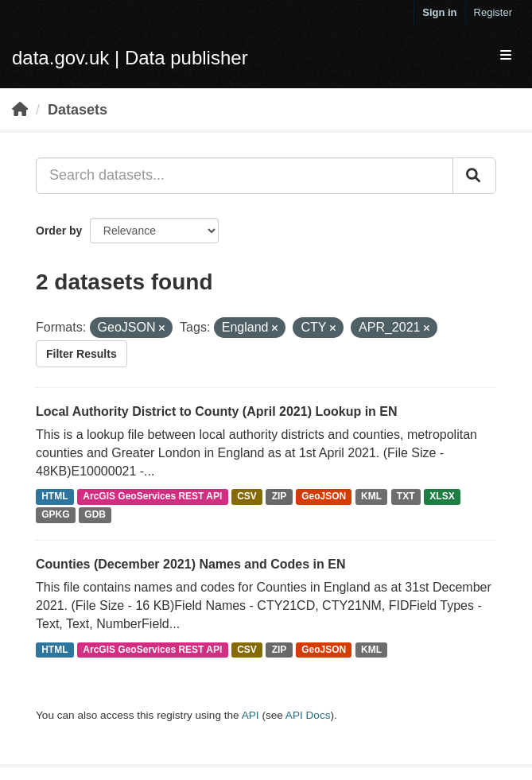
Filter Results (82, 354)
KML (371, 497)
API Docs (308, 715)
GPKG (55, 515)
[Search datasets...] (245, 176)
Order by (59, 231)
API (250, 715)
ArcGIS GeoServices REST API (152, 497)
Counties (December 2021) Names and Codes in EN (190, 564)
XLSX (442, 497)
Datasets (78, 110)
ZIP (280, 497)
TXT (406, 497)
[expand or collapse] (506, 56)
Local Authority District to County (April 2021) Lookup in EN (217, 411)
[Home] (20, 110)
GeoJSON (324, 497)
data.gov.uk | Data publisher (130, 58)
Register (493, 12)
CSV (247, 497)
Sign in (439, 12)
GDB (95, 515)
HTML (54, 497)
